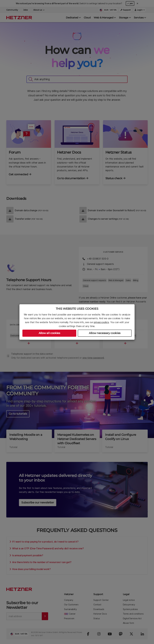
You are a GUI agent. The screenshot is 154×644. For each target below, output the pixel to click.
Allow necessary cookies (105, 333)
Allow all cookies (49, 333)
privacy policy (101, 322)
